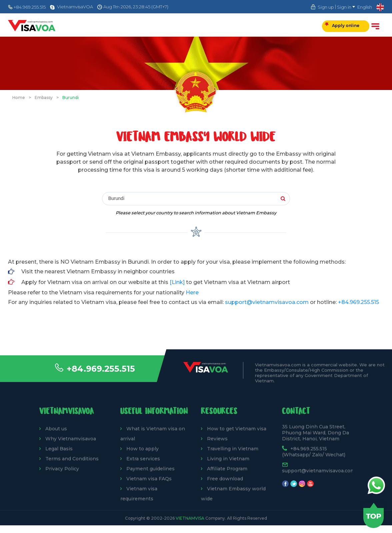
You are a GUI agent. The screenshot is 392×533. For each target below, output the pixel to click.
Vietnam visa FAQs (149, 479)
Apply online (342, 25)
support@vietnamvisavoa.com (267, 302)
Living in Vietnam (228, 459)
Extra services (143, 459)
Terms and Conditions (72, 459)
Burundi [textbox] (116, 198)
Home (19, 97)
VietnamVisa (190, 518)
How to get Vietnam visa (237, 429)
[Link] (177, 282)
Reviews (217, 439)
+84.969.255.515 (101, 369)
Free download (225, 479)
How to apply (142, 449)
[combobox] (199, 199)
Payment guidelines (150, 469)
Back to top (373, 515)
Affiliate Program (227, 469)
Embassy (44, 97)
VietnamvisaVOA (75, 7)
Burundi (70, 97)
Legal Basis (59, 449)
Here (192, 292)
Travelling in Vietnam (233, 449)
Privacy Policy (62, 469)
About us (56, 429)
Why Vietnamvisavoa (71, 439)
